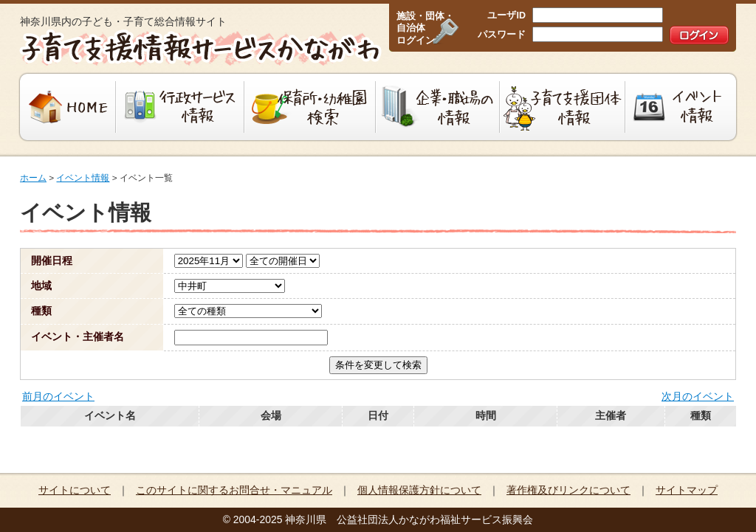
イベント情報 (683, 107)
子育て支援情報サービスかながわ (199, 48)
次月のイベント (698, 396)
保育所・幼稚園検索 (310, 107)
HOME (66, 107)
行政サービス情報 (180, 107)
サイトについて (75, 490)
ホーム (33, 178)
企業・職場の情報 (438, 107)
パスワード (502, 35)
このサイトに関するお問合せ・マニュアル (234, 490)
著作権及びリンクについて (568, 490)
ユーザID (506, 15)
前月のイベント (58, 396)
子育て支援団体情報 (563, 107)
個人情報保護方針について (419, 490)
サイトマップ (687, 490)
